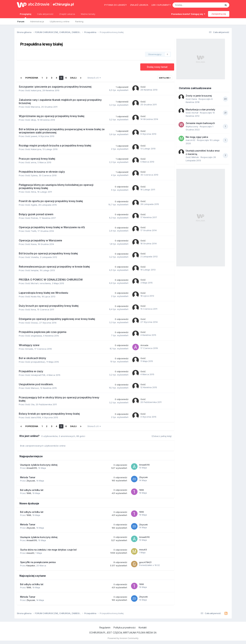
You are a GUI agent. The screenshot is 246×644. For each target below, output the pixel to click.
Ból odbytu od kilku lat (32, 490)
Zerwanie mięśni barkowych (200, 123)
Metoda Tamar (28, 477)
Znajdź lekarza (139, 5)
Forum (21, 21)
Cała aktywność (45, 14)
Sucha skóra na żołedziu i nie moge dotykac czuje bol (48, 550)
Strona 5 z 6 (94, 78)
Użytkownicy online (60, 21)
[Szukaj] (190, 5)
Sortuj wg (165, 78)
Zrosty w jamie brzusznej (199, 96)
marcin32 (190, 140)
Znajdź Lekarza (67, 14)
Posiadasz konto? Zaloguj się (188, 14)
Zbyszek (31, 481)
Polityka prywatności (125, 628)
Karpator (31, 565)
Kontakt (143, 628)
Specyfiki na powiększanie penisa (38, 562)
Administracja (37, 21)
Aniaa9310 (32, 468)
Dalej (73, 78)
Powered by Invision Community (123, 638)
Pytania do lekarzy (116, 5)
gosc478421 (145, 562)
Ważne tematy (88, 14)
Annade (29, 349)
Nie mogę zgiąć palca (197, 137)
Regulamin (105, 628)
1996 (29, 493)
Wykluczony (192, 126)
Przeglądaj (26, 15)
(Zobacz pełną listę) (162, 436)
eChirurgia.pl (63, 4)
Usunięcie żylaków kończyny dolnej (39, 465)
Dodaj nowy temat (157, 67)
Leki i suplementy (161, 5)
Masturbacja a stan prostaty (200, 110)
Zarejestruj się (219, 14)
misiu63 (30, 553)
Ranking (79, 21)
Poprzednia (32, 78)
